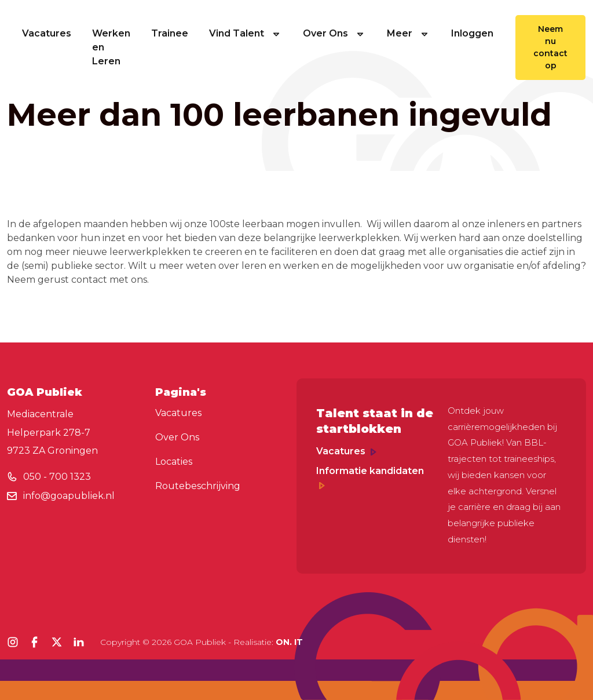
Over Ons (334, 33)
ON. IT (289, 642)
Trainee (170, 33)
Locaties (174, 462)
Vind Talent (246, 33)
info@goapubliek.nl (69, 496)
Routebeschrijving (198, 486)
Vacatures (47, 33)
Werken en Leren (111, 47)
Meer (409, 33)
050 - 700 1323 (57, 477)
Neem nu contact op (550, 47)
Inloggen (472, 33)
